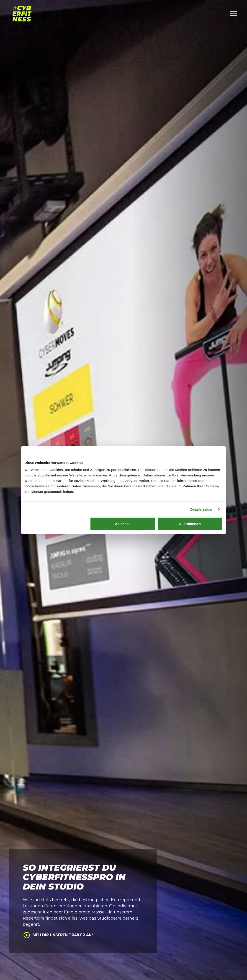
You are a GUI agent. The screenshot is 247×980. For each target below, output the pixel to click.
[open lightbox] (82, 935)
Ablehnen (123, 524)
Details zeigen (202, 509)
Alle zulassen (190, 524)
